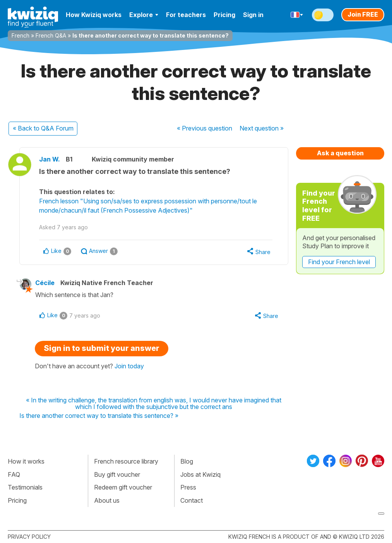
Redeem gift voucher (123, 487)
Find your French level (339, 262)
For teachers (186, 15)
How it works (26, 461)
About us (107, 500)
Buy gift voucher (117, 474)
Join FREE (363, 14)
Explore (144, 15)
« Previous (205, 128)
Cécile (45, 283)
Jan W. (50, 159)
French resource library (126, 461)
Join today (129, 366)
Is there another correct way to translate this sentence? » (99, 416)
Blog (187, 461)
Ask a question (340, 153)
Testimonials (25, 487)
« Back (43, 128)
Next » (262, 128)
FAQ (14, 474)
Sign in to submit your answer (102, 348)
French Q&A (51, 35)
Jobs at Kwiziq (200, 474)
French (21, 35)
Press (188, 487)
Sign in (253, 15)
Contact (192, 500)
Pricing (224, 15)
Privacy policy (29, 537)
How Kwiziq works (94, 15)
